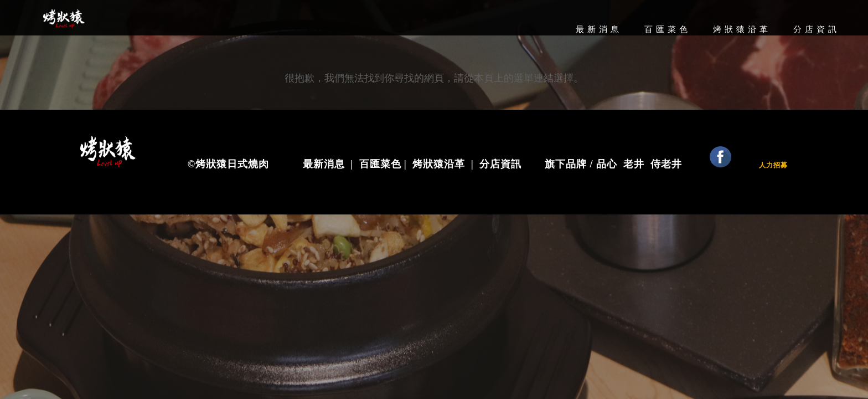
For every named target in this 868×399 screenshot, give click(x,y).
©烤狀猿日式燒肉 (228, 164)
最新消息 (599, 29)
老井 (634, 164)
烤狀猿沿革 (742, 29)
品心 (610, 164)
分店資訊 (817, 29)
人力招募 (773, 165)
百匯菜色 (668, 29)
